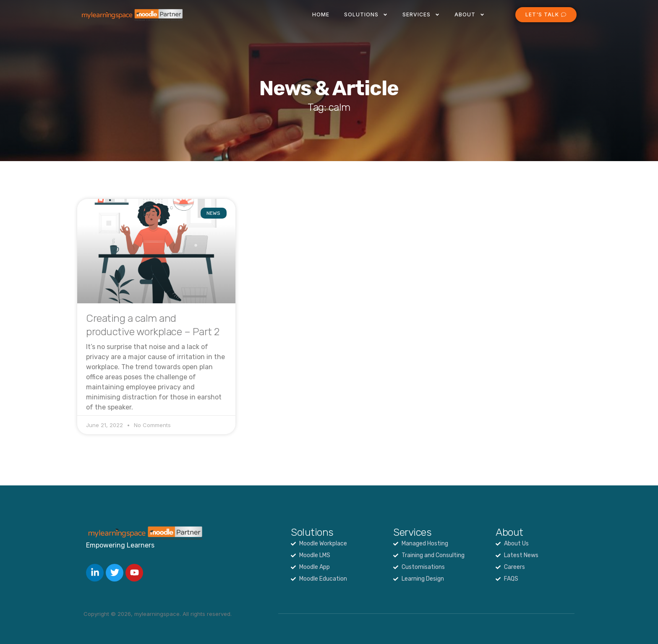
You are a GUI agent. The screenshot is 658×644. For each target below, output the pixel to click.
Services (421, 15)
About (470, 15)
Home (321, 14)
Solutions (366, 15)
